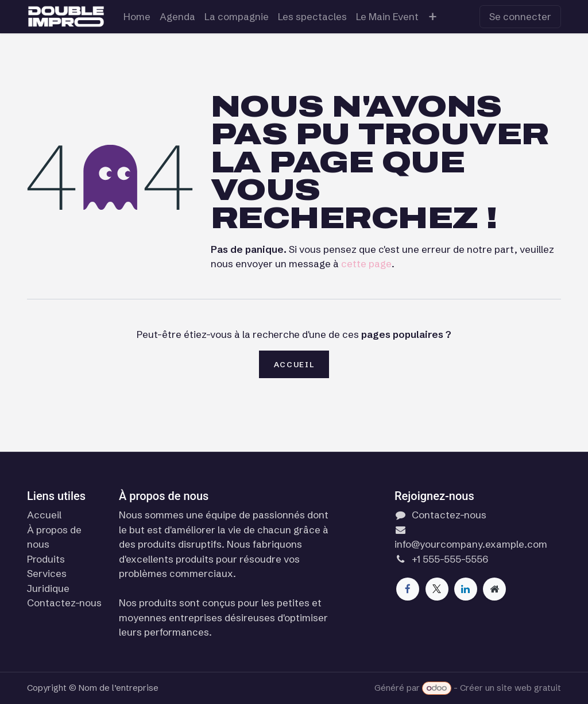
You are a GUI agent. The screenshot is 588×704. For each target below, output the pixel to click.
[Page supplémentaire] (494, 589)
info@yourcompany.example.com (471, 544)
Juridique (48, 588)
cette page (366, 263)
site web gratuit (529, 688)
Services (47, 573)
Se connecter (520, 16)
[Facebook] (408, 589)
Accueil (294, 364)
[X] (437, 589)
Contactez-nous (64, 603)
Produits (46, 559)
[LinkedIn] (466, 589)
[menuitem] (137, 17)
